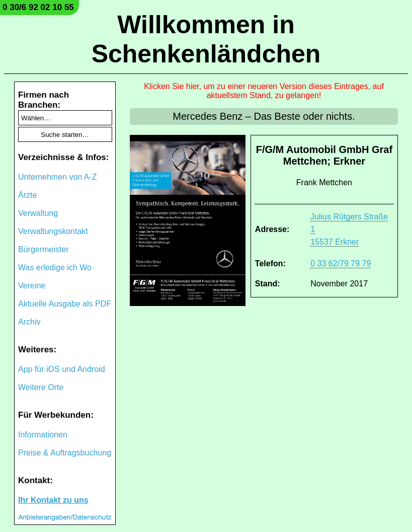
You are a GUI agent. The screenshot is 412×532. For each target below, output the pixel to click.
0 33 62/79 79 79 (341, 263)
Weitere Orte (41, 387)
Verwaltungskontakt (53, 231)
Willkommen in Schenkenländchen (206, 39)
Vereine (32, 286)
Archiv (29, 322)
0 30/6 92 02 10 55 (38, 7)
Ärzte (27, 195)
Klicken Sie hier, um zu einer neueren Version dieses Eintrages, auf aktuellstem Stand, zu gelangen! (264, 91)
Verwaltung (38, 213)
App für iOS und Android (62, 369)
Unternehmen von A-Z (58, 177)
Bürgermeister (43, 249)
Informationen (43, 435)
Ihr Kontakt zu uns (53, 500)
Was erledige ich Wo (55, 268)
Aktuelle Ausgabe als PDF (65, 304)
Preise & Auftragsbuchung (65, 453)
